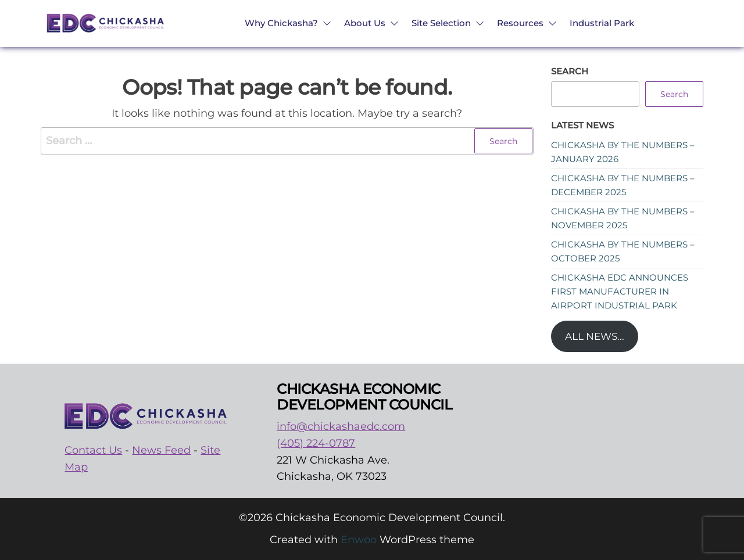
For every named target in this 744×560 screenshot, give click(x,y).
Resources (520, 23)
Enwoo (359, 540)
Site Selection (441, 23)
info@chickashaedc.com (341, 426)
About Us (365, 23)
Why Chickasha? (281, 23)
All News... (595, 336)
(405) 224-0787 (316, 443)
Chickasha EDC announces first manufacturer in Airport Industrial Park (620, 291)
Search (570, 71)
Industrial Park (602, 23)
